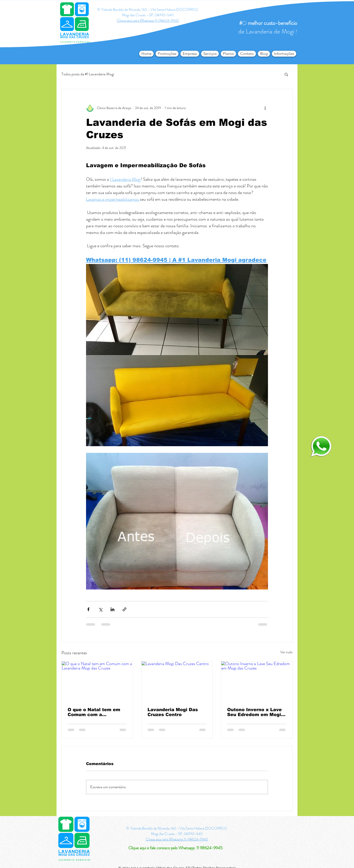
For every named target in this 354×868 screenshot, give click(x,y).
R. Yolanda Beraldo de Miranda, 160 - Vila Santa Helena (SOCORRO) (148, 10)
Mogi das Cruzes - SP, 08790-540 (148, 15)
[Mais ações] (265, 108)
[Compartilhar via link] (125, 609)
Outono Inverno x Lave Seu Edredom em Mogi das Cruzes (254, 712)
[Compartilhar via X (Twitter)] (100, 609)
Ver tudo (286, 652)
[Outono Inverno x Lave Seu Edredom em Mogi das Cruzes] (257, 681)
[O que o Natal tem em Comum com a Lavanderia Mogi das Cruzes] (97, 681)
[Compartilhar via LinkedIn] (112, 609)
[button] (284, 54)
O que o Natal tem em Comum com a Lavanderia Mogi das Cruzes (94, 712)
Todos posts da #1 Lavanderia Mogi (88, 74)
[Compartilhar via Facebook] (88, 609)
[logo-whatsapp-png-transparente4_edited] (321, 446)
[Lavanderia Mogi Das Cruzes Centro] (177, 681)
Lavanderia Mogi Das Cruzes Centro (173, 712)
